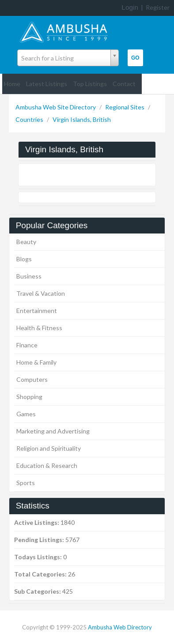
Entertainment (37, 311)
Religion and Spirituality (49, 448)
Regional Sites (125, 107)
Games (26, 414)
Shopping (29, 397)
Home (12, 84)
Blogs (24, 259)
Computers (32, 379)
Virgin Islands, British (82, 119)
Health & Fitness (39, 328)
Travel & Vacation (41, 293)
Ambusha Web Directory (120, 627)
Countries (30, 119)
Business (29, 276)
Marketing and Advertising (53, 431)
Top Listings (90, 84)
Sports (26, 483)
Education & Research (47, 465)
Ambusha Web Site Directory (56, 107)
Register (158, 7)
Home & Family (36, 362)
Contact (124, 84)
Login (130, 7)
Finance (27, 345)
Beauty (26, 242)
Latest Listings (47, 84)
